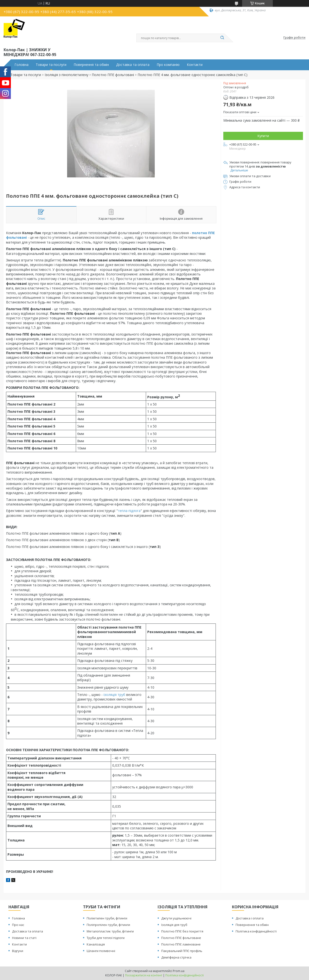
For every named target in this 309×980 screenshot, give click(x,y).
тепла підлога (129, 511)
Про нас (18, 925)
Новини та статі (24, 938)
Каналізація (96, 944)
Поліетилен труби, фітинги (107, 918)
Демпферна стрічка (176, 957)
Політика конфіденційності (256, 931)
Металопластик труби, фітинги (110, 931)
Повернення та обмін (91, 65)
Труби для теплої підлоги (106, 938)
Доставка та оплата (133, 65)
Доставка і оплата (250, 918)
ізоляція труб (114, 695)
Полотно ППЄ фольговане (181, 938)
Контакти (195, 65)
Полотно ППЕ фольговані (113, 75)
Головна (21, 65)
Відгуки (18, 951)
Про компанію (168, 65)
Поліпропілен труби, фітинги (108, 925)
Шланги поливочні (101, 951)
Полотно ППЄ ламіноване (181, 944)
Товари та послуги (51, 65)
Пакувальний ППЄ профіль (182, 951)
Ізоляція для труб (174, 925)
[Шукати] (222, 38)
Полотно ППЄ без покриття (182, 931)
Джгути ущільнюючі (176, 918)
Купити (263, 136)
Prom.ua (179, 971)
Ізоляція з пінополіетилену (67, 75)
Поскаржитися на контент (144, 975)
